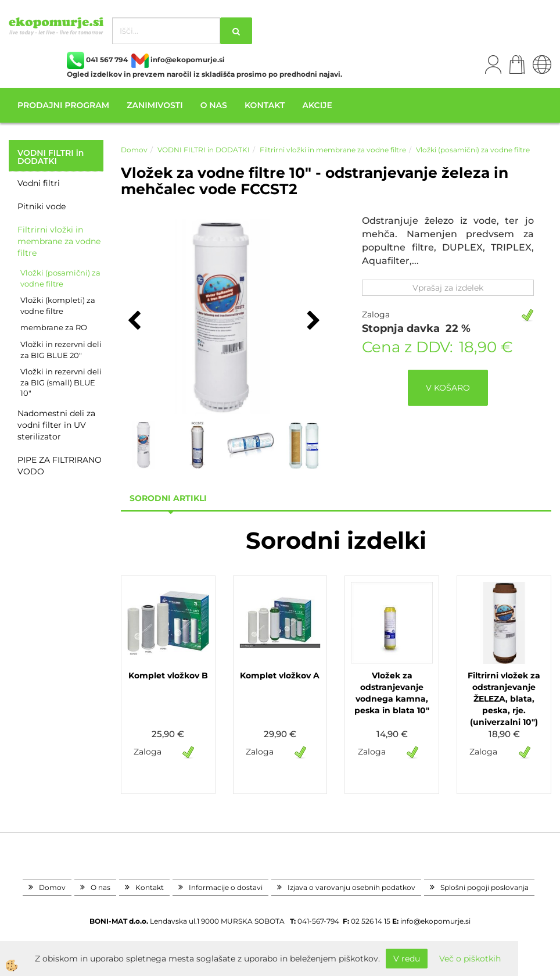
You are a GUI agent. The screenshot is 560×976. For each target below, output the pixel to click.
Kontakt (265, 105)
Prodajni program (63, 105)
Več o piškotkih (470, 959)
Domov (134, 150)
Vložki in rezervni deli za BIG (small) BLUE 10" (61, 382)
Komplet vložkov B (168, 675)
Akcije (317, 105)
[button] (312, 321)
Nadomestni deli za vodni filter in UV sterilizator (56, 425)
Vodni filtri (39, 183)
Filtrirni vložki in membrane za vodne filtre (59, 241)
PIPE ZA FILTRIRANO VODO (60, 466)
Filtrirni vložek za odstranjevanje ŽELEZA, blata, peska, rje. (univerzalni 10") (504, 699)
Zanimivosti (155, 105)
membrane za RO (54, 327)
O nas (214, 105)
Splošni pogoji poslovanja (484, 887)
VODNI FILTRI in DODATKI (204, 150)
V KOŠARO (448, 388)
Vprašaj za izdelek (448, 288)
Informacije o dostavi (226, 887)
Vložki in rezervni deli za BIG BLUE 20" (61, 350)
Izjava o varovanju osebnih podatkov (351, 887)
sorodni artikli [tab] (168, 498)
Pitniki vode (42, 206)
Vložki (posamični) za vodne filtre (60, 278)
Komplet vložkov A (280, 675)
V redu (407, 959)
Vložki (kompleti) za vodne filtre (58, 305)
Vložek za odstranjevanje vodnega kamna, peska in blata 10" (392, 693)
